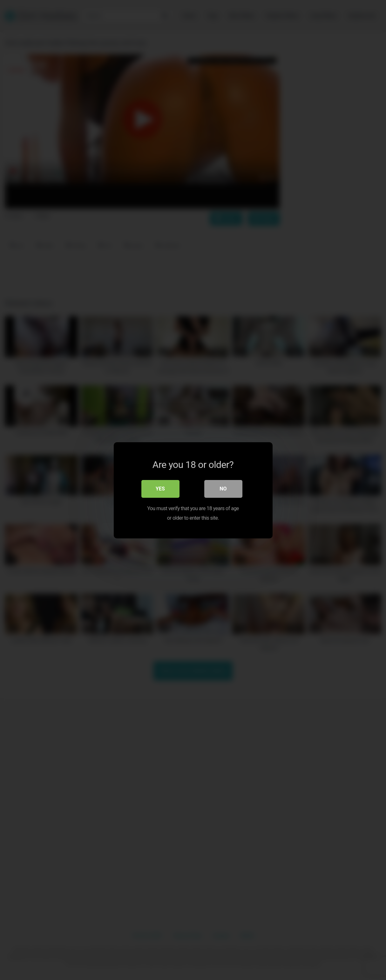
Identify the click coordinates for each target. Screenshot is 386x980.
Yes (160, 488)
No (223, 488)
